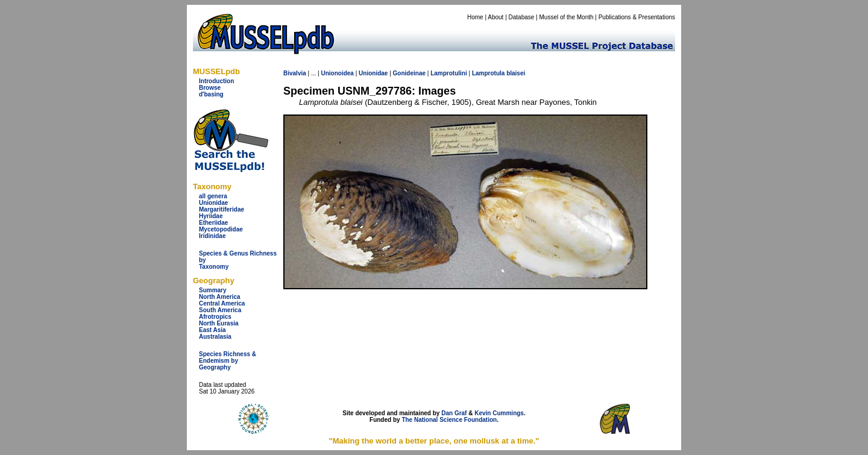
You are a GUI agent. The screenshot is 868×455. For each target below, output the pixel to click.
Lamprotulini (449, 73)
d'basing (211, 94)
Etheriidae (213, 223)
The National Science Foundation (449, 420)
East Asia (212, 330)
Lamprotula (488, 73)
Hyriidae (211, 216)
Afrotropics (215, 317)
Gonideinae (409, 73)
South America (220, 310)
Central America (222, 303)
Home (475, 17)
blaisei (516, 73)
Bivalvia (295, 73)
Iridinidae (212, 236)
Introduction (216, 81)
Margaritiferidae (222, 209)
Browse (210, 88)
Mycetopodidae (221, 229)
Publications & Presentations (637, 17)
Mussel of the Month (567, 17)
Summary (213, 290)
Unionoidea (337, 73)
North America (220, 297)
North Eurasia (219, 323)
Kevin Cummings (499, 413)
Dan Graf (454, 413)
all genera (213, 196)
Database (522, 17)
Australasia (215, 337)
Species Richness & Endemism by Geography (228, 361)
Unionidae (213, 203)
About (495, 17)
